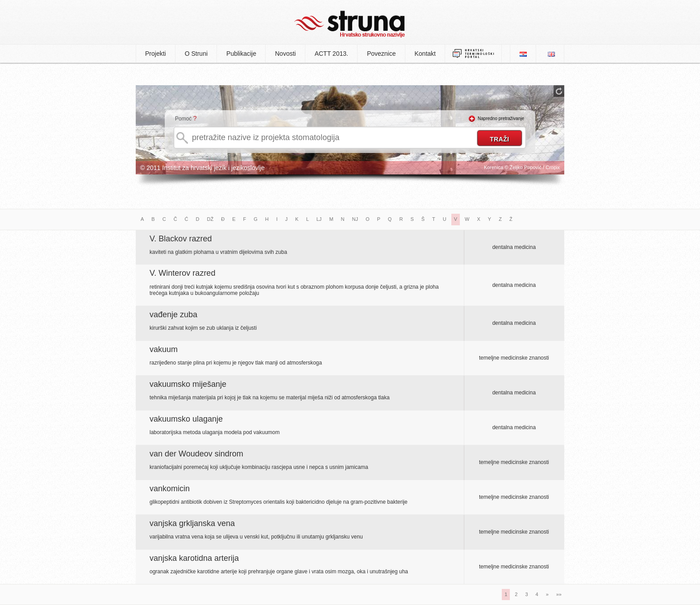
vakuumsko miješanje (188, 384)
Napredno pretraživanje (501, 118)
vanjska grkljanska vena (192, 523)
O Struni (196, 54)
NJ (355, 219)
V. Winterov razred (182, 273)
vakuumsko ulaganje (186, 419)
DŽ (210, 219)
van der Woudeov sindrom (196, 454)
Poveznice (381, 54)
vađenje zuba (173, 315)
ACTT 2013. (331, 54)
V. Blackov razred (181, 239)
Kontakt (425, 54)
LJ (319, 219)
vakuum (164, 349)
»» (559, 594)
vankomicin (170, 489)
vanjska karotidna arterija (194, 558)
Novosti (285, 54)
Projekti (156, 54)
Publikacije (241, 54)
